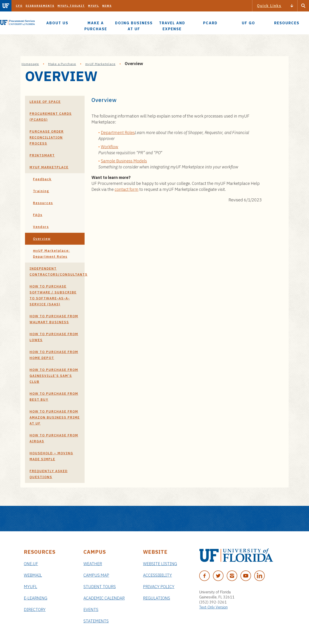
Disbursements (40, 6)
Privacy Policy (159, 587)
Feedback (42, 179)
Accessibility (157, 575)
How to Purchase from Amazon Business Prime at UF (55, 417)
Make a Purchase (62, 64)
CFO (19, 6)
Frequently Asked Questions (49, 474)
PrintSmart (42, 155)
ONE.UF (31, 564)
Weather (93, 564)
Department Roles (118, 133)
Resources (43, 203)
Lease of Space (45, 102)
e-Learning (36, 598)
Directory (35, 610)
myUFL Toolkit (71, 6)
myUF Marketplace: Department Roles (51, 254)
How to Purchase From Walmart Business (54, 319)
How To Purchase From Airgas (54, 438)
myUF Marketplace (100, 64)
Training (41, 191)
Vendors (41, 227)
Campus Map (96, 575)
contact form (127, 189)
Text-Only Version (213, 607)
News (107, 6)
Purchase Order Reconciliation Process (47, 137)
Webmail (33, 575)
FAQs (38, 215)
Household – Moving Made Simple (51, 456)
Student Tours (100, 587)
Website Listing (160, 564)
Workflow (110, 147)
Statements (96, 621)
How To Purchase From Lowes (54, 337)
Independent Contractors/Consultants (57, 271)
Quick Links (269, 6)
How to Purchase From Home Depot (54, 355)
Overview (42, 239)
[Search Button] (303, 6)
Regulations (157, 598)
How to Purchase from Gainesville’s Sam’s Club (54, 376)
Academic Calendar (104, 598)
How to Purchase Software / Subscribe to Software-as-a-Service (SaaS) (53, 295)
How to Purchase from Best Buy (54, 397)
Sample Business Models (124, 161)
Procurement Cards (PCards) (51, 117)
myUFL (94, 6)
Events (91, 610)
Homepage (30, 64)
